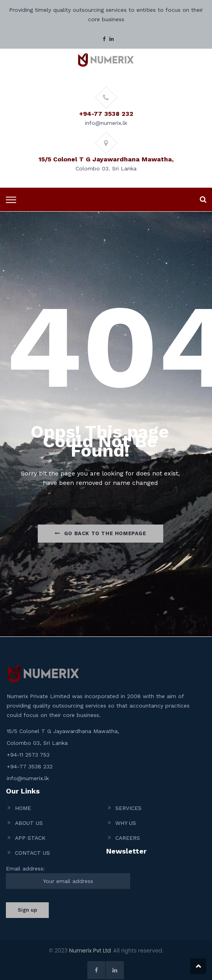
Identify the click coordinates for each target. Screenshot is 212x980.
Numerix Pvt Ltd (90, 951)
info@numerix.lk (28, 778)
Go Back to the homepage (100, 533)
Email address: (68, 877)
